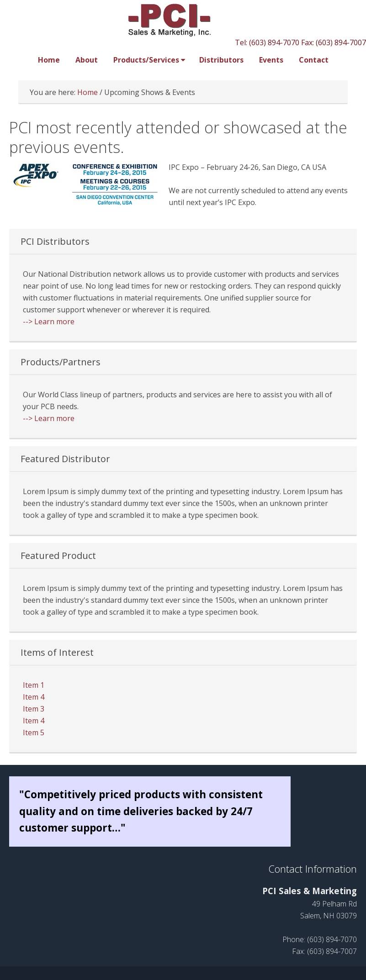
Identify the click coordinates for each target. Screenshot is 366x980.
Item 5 (34, 732)
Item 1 (34, 685)
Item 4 (34, 697)
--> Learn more (49, 321)
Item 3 (34, 709)
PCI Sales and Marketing (183, 19)
